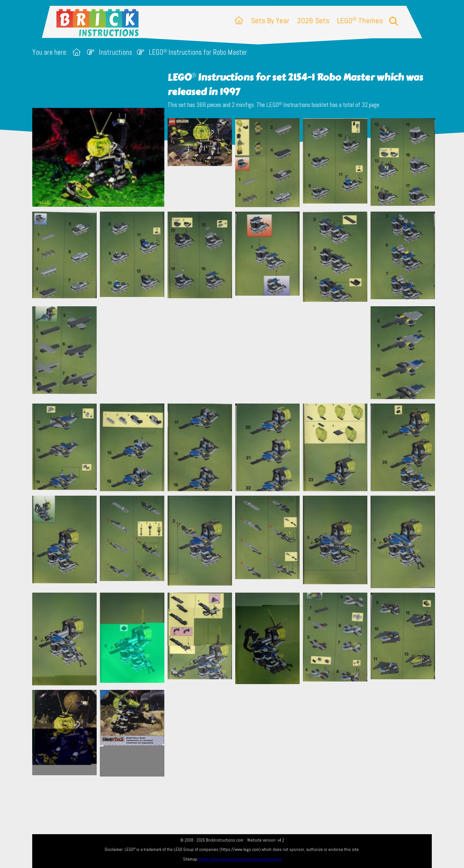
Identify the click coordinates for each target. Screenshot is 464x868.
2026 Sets (313, 20)
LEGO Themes (360, 20)
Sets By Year (270, 20)
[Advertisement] (235, 352)
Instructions (116, 52)
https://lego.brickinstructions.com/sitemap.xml (240, 859)
